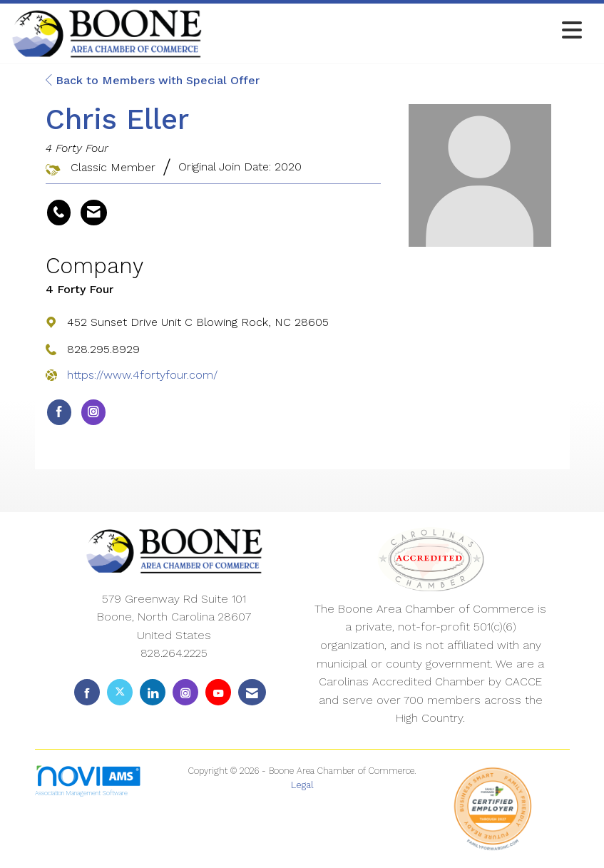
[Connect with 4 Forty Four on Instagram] (93, 412)
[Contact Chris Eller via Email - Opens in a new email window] (94, 213)
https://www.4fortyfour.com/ (142, 375)
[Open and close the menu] (396, 31)
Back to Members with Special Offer (153, 80)
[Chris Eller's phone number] (59, 213)
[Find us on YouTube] (218, 692)
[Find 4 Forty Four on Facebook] (59, 412)
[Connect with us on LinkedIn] (153, 692)
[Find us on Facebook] (87, 692)
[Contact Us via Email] (252, 692)
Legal (302, 785)
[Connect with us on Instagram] (185, 692)
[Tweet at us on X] (120, 692)
